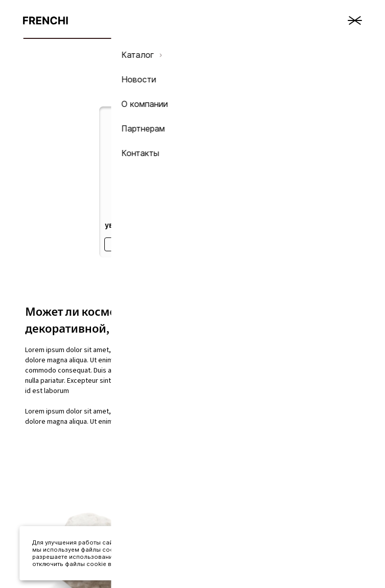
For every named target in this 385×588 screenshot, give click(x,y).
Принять (309, 556)
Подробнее (142, 244)
